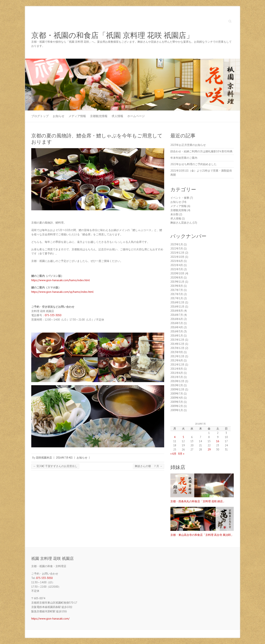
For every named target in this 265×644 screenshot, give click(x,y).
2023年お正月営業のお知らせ (188, 145)
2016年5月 (177, 323)
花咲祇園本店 (44, 458)
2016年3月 (177, 331)
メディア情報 (77, 116)
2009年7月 (177, 394)
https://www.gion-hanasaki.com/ (50, 619)
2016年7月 (177, 315)
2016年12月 (177, 302)
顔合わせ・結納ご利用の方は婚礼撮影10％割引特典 (201, 151)
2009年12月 (177, 389)
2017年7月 (177, 290)
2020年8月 (177, 278)
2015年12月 (177, 340)
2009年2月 (177, 406)
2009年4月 (177, 398)
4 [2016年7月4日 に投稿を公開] (175, 437)
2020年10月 (177, 273)
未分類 (174, 214)
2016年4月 (177, 327)
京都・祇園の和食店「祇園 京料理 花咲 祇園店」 (112, 35)
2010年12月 (177, 381)
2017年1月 (177, 298)
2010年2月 (177, 385)
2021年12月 (177, 253)
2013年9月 (177, 352)
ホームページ (136, 116)
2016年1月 (177, 336)
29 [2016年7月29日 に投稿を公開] (209, 450)
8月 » (181, 454)
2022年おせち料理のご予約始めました (193, 164)
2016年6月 (177, 319)
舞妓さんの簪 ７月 (149, 466)
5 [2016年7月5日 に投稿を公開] (183, 437)
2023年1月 (177, 244)
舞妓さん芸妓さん (181, 223)
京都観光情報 (99, 116)
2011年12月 (177, 365)
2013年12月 (177, 348)
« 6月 (173, 454)
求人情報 (117, 116)
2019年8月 (177, 286)
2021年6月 (177, 261)
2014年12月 (177, 344)
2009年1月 (177, 410)
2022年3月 (177, 249)
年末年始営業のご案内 (184, 158)
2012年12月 (177, 356)
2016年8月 (177, 311)
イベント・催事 (180, 198)
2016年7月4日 (64, 458)
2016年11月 (177, 307)
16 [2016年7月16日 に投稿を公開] (218, 441)
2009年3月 (177, 402)
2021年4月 (177, 265)
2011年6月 (177, 373)
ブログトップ (40, 116)
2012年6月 (177, 360)
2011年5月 (177, 377)
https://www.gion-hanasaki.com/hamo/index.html (61, 280)
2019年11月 (177, 282)
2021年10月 (177, 257)
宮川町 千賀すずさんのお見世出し (55, 466)
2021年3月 (177, 269)
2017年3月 (177, 294)
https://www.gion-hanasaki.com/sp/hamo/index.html (62, 292)
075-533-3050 (53, 315)
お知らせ (59, 116)
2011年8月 (177, 369)
